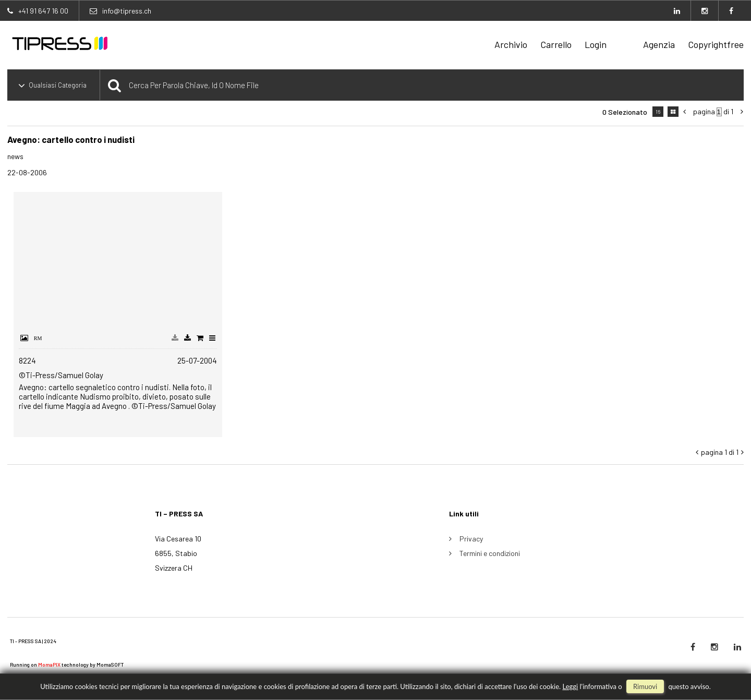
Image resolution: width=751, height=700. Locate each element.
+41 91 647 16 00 (43, 11)
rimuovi (645, 686)
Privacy (471, 539)
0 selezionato (625, 112)
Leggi (570, 686)
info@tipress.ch (127, 11)
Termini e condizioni (490, 553)
